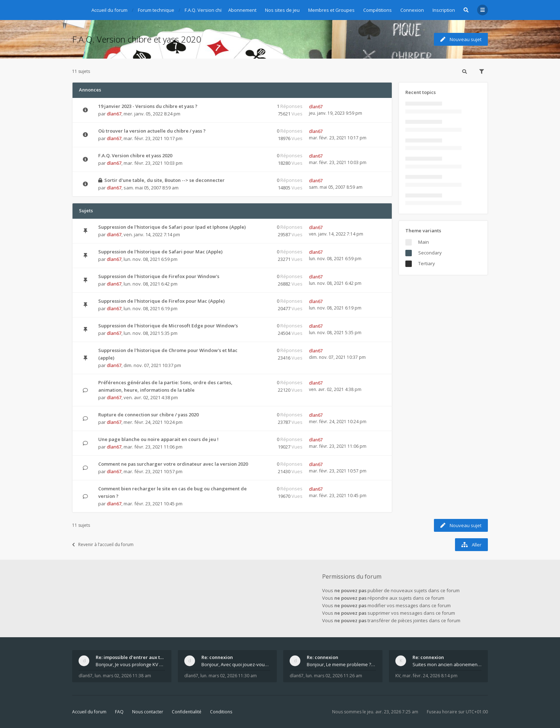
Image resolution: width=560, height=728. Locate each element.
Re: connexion (217, 657)
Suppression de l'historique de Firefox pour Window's (159, 276)
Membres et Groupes (331, 10)
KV (398, 676)
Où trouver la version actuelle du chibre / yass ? (152, 131)
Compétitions (377, 10)
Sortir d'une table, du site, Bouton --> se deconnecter (164, 180)
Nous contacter (148, 712)
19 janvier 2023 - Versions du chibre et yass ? (148, 106)
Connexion (412, 10)
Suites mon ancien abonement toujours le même (447, 664)
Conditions (221, 712)
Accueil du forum (89, 712)
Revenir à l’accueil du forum (103, 544)
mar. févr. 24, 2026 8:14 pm (430, 676)
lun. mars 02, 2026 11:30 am (229, 676)
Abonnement (242, 10)
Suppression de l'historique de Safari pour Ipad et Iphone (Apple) (172, 227)
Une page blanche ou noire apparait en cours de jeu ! (158, 439)
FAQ (119, 712)
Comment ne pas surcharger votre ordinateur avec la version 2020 (173, 464)
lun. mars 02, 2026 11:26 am (334, 676)
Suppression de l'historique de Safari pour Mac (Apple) (160, 252)
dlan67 (114, 114)
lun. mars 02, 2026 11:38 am (123, 676)
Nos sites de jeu (282, 10)
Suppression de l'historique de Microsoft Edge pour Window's (168, 326)
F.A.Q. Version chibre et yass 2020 (137, 39)
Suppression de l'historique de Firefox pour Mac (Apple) (161, 301)
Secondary (430, 253)
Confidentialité (187, 712)
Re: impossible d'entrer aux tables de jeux (130, 657)
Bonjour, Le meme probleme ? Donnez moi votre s (341, 664)
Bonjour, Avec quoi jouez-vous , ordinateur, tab (236, 664)
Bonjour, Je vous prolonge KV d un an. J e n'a (130, 664)
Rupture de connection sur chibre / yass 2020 (148, 415)
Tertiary (427, 263)
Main (424, 242)
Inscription (444, 10)
